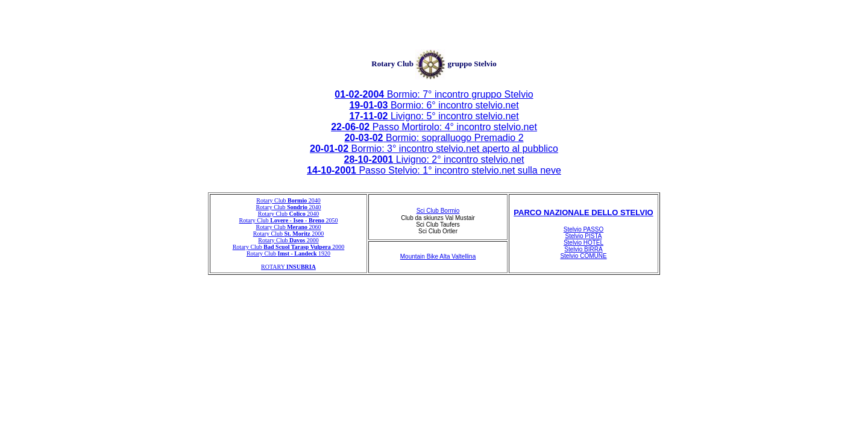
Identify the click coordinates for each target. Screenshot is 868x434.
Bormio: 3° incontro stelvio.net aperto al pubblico (434, 149)
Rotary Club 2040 (288, 200)
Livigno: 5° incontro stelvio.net (434, 116)
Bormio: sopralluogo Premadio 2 (434, 138)
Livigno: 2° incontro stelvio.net (434, 159)
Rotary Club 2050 (289, 220)
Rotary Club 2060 (288, 227)
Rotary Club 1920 (288, 253)
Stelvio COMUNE (583, 256)
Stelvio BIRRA (583, 249)
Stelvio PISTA (584, 236)
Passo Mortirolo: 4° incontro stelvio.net (434, 127)
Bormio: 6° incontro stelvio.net (434, 105)
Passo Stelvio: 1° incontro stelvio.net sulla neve (434, 170)
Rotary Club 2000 (289, 234)
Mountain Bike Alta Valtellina (438, 256)
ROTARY (288, 267)
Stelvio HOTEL (583, 243)
